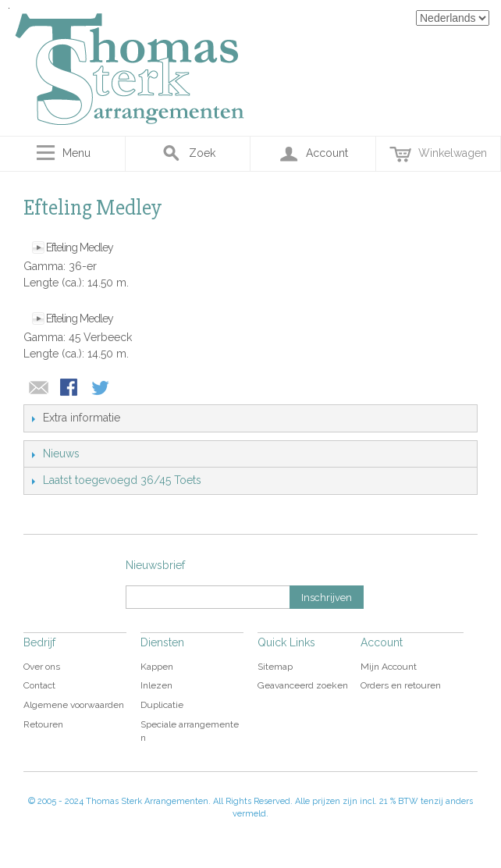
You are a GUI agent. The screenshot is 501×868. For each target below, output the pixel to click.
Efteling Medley (80, 247)
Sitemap (275, 667)
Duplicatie (162, 705)
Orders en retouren (401, 685)
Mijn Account (389, 667)
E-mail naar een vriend (39, 389)
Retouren (43, 724)
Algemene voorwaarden (74, 705)
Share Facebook (70, 389)
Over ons (42, 667)
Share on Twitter (101, 389)
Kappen (157, 667)
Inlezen (156, 685)
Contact (39, 685)
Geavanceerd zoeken (303, 685)
